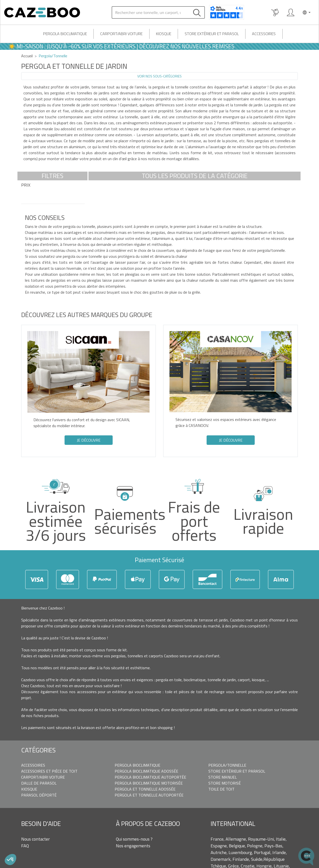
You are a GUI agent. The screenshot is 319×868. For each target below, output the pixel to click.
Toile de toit (221, 789)
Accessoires (264, 34)
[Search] (151, 12)
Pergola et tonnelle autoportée (149, 795)
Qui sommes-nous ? (134, 839)
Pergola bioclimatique (65, 34)
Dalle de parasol (39, 783)
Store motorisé (225, 783)
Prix (26, 185)
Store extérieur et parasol (212, 34)
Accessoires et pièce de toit (49, 771)
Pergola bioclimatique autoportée (150, 777)
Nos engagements (133, 846)
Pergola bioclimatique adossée (146, 771)
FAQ (25, 846)
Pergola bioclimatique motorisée (149, 783)
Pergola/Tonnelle (227, 765)
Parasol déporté (39, 795)
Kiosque (164, 34)
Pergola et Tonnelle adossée (145, 789)
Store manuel (223, 777)
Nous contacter (36, 839)
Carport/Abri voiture (121, 34)
